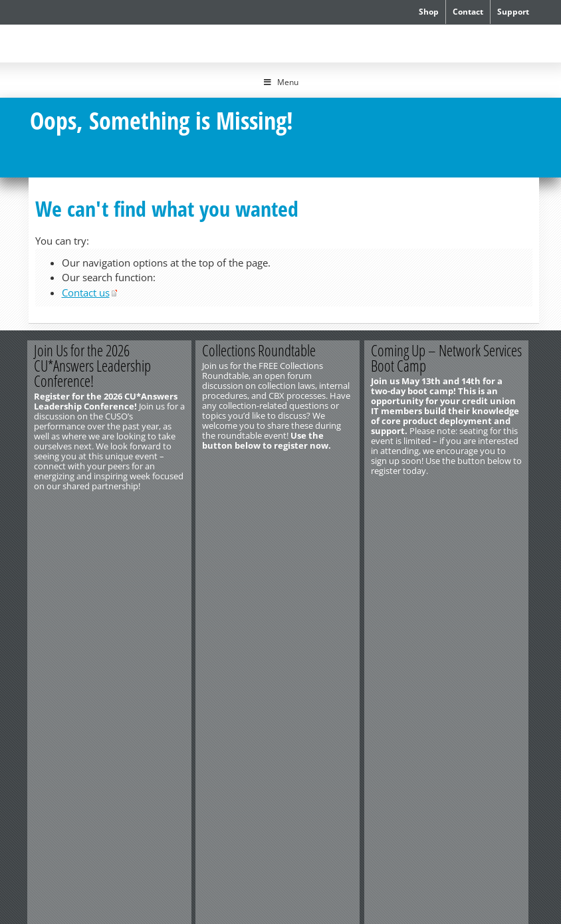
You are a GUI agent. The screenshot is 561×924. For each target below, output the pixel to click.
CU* (90, 42)
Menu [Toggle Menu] (281, 82)
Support (513, 12)
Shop (429, 12)
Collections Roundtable (262, 350)
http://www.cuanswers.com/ (74, 625)
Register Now (143, 508)
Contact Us (46, 615)
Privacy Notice (176, 635)
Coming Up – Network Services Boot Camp (451, 358)
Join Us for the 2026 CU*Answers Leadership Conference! (94, 366)
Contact (468, 12)
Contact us (86, 292)
